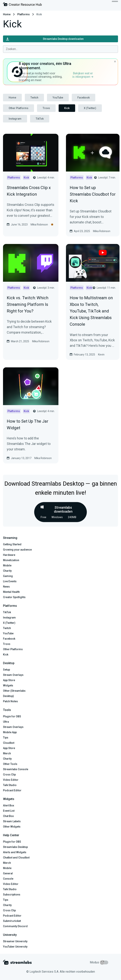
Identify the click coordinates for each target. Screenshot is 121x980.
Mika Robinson (39, 225)
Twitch (34, 98)
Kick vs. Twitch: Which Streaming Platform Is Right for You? (28, 304)
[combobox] (60, 49)
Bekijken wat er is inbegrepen (83, 75)
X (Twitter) (90, 108)
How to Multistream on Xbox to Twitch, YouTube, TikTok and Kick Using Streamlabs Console (91, 311)
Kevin (101, 355)
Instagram (15, 119)
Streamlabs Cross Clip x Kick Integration (29, 191)
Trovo (46, 108)
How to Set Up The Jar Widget (28, 425)
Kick (67, 108)
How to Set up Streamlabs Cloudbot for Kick (93, 194)
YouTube (58, 98)
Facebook (84, 98)
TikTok (40, 119)
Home (7, 14)
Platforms (23, 14)
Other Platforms (19, 108)
